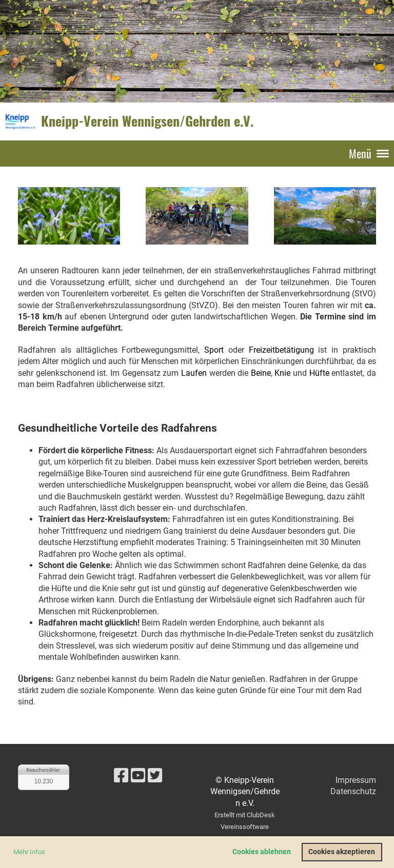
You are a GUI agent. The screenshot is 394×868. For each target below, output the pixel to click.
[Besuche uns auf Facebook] (121, 776)
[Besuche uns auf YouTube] (138, 776)
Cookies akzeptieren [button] (342, 852)
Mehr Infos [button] (29, 852)
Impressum (356, 780)
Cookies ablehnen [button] (262, 852)
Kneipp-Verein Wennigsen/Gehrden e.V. (147, 121)
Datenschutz (353, 791)
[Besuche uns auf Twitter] (155, 776)
